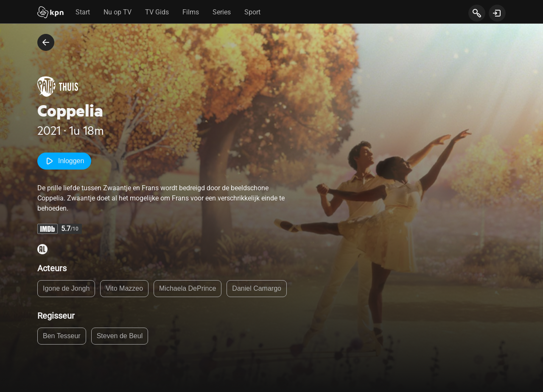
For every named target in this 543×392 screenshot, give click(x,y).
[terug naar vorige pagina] (46, 42)
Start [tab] (83, 12)
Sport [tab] (252, 12)
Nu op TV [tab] (118, 12)
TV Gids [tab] (157, 12)
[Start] (50, 13)
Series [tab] (222, 12)
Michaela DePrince (188, 288)
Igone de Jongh (66, 288)
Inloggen (64, 161)
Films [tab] (191, 12)
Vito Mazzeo (124, 288)
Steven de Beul (120, 336)
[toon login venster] (497, 13)
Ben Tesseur (62, 336)
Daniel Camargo (257, 288)
